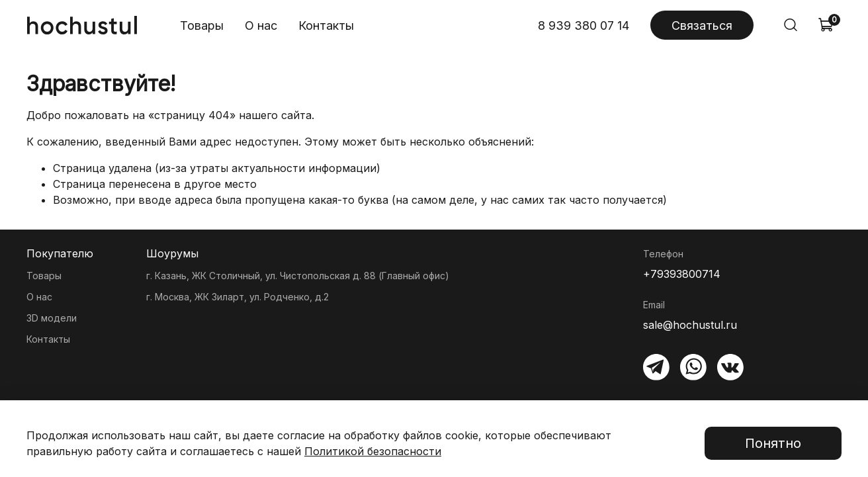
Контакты (326, 25)
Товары (202, 25)
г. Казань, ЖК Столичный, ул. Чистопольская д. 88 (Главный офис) (298, 276)
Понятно (773, 443)
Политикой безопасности (373, 451)
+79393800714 (682, 274)
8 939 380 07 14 (584, 25)
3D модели (52, 318)
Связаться (702, 25)
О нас (261, 25)
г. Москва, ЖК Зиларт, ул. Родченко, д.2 (238, 297)
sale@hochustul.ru (690, 325)
